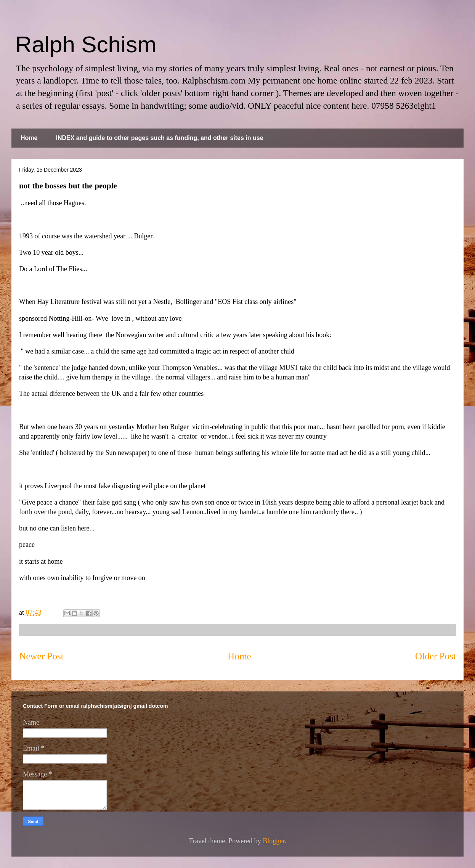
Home (29, 138)
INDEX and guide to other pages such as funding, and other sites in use (159, 138)
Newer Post (41, 656)
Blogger (274, 841)
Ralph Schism (86, 44)
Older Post (436, 656)
